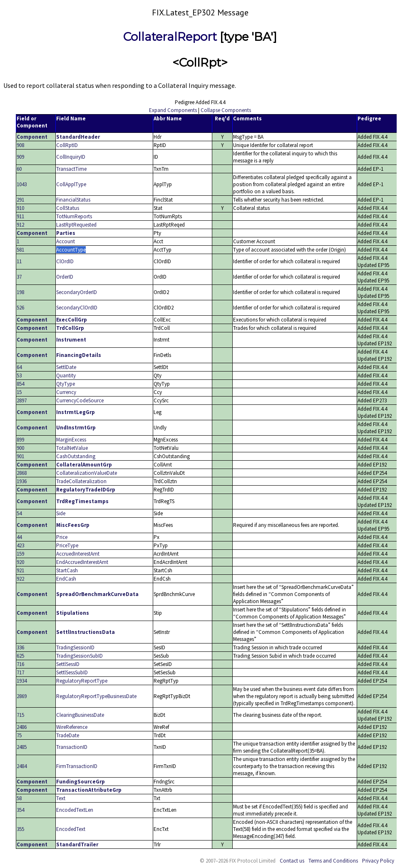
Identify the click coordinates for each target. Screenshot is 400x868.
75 (19, 735)
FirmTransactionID (77, 766)
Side (61, 513)
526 (20, 308)
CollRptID (67, 145)
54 (19, 513)
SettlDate (66, 367)
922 (20, 579)
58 (19, 798)
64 (19, 367)
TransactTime (71, 169)
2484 (22, 766)
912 (20, 225)
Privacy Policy (378, 861)
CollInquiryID (71, 157)
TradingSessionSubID (80, 656)
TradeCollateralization (81, 481)
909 (20, 157)
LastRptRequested (76, 225)
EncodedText (71, 829)
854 (20, 384)
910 (20, 208)
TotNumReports (74, 216)
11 (19, 261)
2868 (22, 473)
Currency (66, 392)
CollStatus (68, 208)
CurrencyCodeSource (80, 400)
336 (20, 647)
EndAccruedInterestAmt (82, 562)
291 (20, 200)
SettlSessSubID (72, 672)
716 (20, 664)
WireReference (72, 727)
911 (20, 216)
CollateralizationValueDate (87, 473)
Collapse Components (226, 110)
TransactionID (72, 747)
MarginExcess (71, 440)
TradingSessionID (75, 647)
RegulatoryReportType (82, 681)
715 (20, 715)
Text (61, 798)
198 (20, 292)
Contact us (292, 861)
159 (20, 554)
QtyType (66, 384)
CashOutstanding (76, 456)
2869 (22, 696)
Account (66, 241)
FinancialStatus (73, 200)
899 (20, 440)
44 (19, 537)
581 (20, 250)
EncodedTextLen (75, 810)
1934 (22, 681)
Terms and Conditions (333, 861)
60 (19, 169)
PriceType (67, 545)
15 (19, 392)
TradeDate (68, 735)
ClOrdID (65, 261)
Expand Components (173, 110)
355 (20, 829)
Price (62, 537)
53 (19, 375)
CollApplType (71, 184)
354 (20, 810)
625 (20, 656)
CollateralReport (170, 37)
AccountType (71, 250)
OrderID (65, 277)
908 (20, 145)
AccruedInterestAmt (78, 554)
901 (20, 456)
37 (19, 277)
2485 (22, 747)
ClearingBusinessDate (80, 715)
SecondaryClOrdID (77, 308)
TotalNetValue (72, 448)
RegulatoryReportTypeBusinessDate (96, 696)
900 (20, 448)
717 (20, 672)
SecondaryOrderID (77, 292)
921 (20, 570)
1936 (22, 481)
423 (20, 545)
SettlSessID (68, 664)
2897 (22, 400)
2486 (22, 727)
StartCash (67, 570)
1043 (22, 184)
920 (20, 562)
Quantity (66, 375)
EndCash (66, 579)
